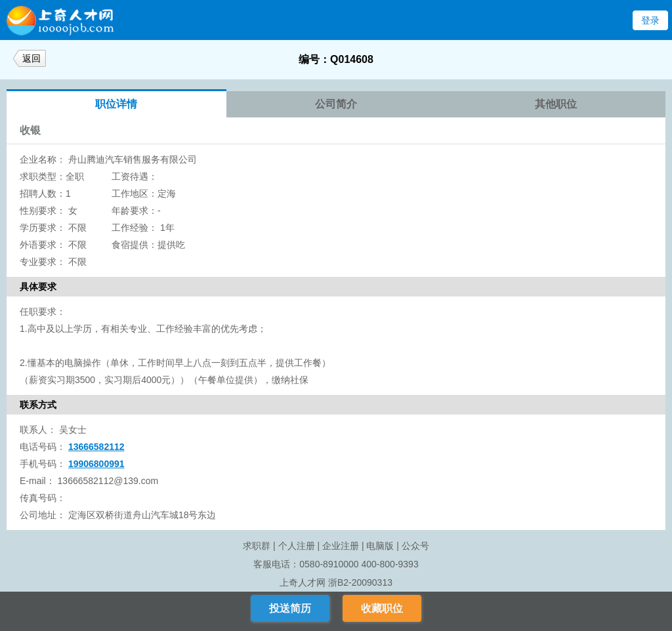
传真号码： (43, 498)
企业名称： (43, 159)
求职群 (257, 546)
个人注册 (297, 546)
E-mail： (37, 481)
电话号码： (43, 447)
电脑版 (380, 546)
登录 (650, 20)
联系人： (38, 430)
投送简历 (290, 608)
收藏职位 (382, 608)
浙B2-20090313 (360, 582)
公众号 (415, 546)
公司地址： (43, 515)
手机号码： (43, 464)
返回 (31, 58)
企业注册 (341, 546)
